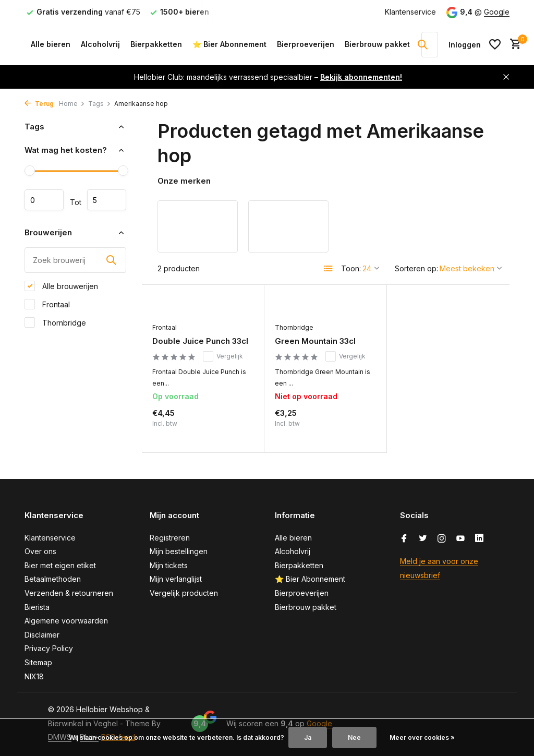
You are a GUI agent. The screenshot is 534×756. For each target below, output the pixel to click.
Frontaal (47, 304)
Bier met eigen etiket (60, 565)
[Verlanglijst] (495, 44)
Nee (354, 737)
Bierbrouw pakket (377, 44)
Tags (100, 104)
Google (497, 12)
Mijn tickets (169, 565)
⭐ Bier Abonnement (229, 44)
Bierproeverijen (306, 44)
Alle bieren (51, 44)
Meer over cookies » (422, 737)
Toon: (351, 268)
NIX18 (34, 676)
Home (72, 104)
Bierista (37, 607)
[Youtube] (460, 539)
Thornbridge (55, 322)
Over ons (40, 551)
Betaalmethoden (53, 579)
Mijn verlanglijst (176, 579)
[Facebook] (404, 539)
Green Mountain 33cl (315, 341)
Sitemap (38, 662)
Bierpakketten (156, 44)
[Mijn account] (465, 45)
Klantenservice (410, 12)
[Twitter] (423, 539)
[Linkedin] (479, 539)
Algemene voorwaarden (66, 621)
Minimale (44, 200)
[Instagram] (442, 539)
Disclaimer (42, 635)
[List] (329, 269)
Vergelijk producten (184, 593)
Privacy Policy (49, 648)
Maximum (107, 200)
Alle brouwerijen (61, 286)
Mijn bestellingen (179, 551)
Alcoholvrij (100, 44)
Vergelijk (223, 356)
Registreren (170, 538)
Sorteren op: (416, 268)
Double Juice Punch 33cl (200, 341)
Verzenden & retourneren (69, 593)
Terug (39, 104)
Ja (308, 737)
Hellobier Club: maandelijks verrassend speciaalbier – (268, 77)
